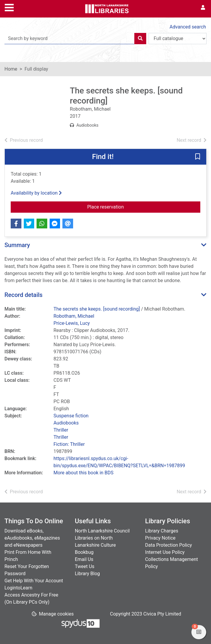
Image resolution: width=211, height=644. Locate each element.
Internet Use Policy (165, 552)
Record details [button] (23, 295)
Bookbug (84, 552)
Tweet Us (85, 566)
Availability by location (36, 193)
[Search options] (178, 39)
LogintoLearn (18, 588)
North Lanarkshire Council (102, 531)
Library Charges (162, 531)
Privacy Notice (160, 538)
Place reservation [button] (144, 206)
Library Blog (87, 574)
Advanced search (188, 27)
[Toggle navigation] (9, 7)
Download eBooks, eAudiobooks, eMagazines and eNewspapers (32, 538)
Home (11, 69)
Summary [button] (17, 245)
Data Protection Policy (169, 545)
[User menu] (203, 8)
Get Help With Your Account (34, 581)
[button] (198, 157)
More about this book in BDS (84, 473)
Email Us (84, 559)
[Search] (140, 39)
